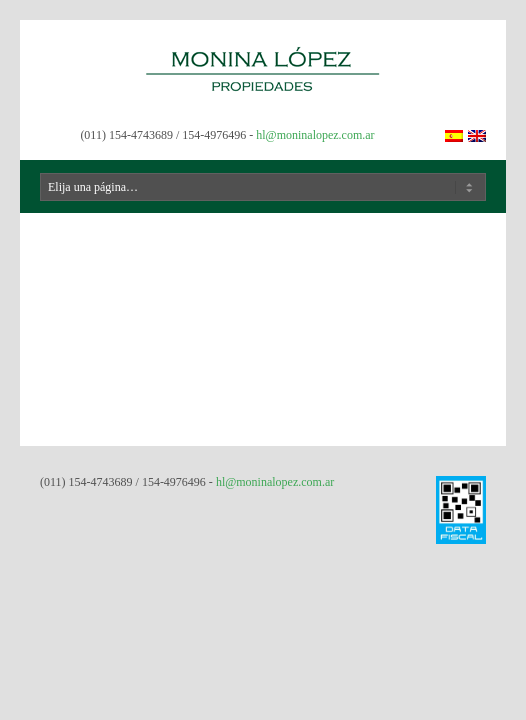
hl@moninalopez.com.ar (315, 135)
